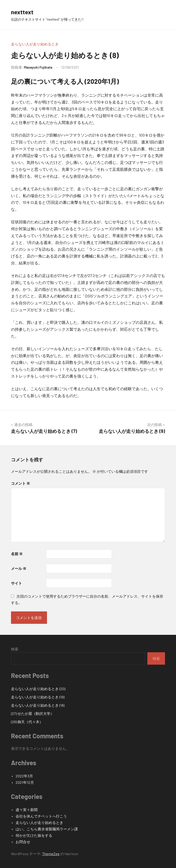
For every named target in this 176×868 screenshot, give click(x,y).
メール (19, 568)
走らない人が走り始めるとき (35, 44)
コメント (21, 483)
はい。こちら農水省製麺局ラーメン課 (47, 829)
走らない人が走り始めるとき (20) (38, 689)
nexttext (23, 12)
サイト (16, 583)
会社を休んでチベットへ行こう (41, 816)
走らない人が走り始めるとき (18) (38, 705)
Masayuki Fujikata (38, 67)
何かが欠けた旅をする (34, 835)
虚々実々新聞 (27, 810)
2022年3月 (24, 776)
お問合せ (23, 842)
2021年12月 (25, 782)
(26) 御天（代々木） (27, 722)
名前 (17, 554)
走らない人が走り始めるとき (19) (38, 697)
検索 (15, 649)
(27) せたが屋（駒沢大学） (33, 713)
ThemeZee (51, 854)
